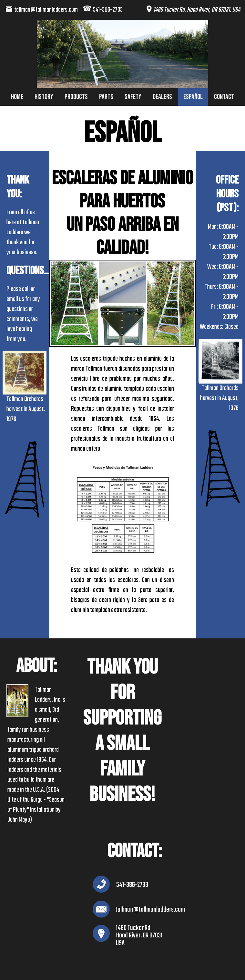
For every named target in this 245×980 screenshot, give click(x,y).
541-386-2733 (108, 10)
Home (17, 97)
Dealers (162, 97)
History (44, 97)
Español (193, 97)
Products (76, 97)
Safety (133, 97)
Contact (224, 97)
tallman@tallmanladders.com (46, 10)
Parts (106, 97)
